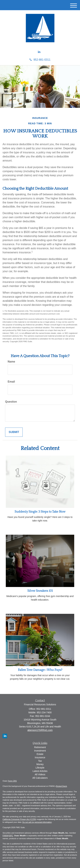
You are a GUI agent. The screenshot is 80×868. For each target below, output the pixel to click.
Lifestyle (40, 768)
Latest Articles (40, 771)
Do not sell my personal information (37, 822)
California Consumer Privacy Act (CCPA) (19, 819)
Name (11, 362)
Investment (40, 751)
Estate (40, 754)
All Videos (40, 774)
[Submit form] (14, 432)
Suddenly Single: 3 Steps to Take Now (40, 512)
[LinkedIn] (39, 52)
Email (11, 382)
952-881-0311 (40, 60)
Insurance (40, 757)
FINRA (5, 836)
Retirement (40, 747)
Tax (40, 761)
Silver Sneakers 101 (40, 591)
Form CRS (12, 781)
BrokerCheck (62, 786)
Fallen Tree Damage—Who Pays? (40, 670)
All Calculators (40, 778)
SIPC (11, 836)
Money (40, 764)
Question (11, 402)
